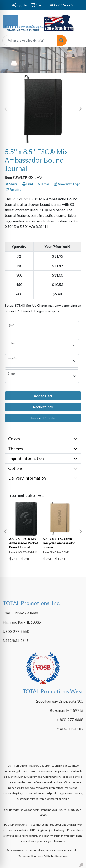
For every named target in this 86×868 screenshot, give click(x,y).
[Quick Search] (30, 41)
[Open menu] (77, 41)
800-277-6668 (62, 5)
